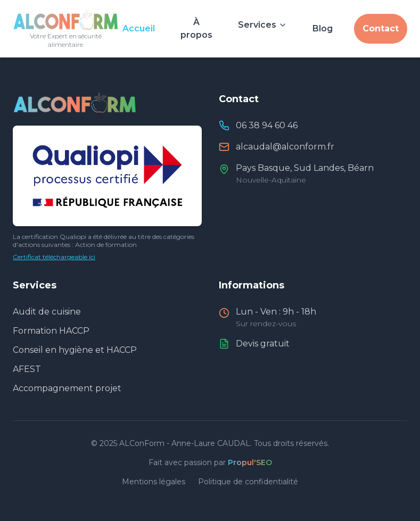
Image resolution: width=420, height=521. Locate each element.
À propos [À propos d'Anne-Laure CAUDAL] (196, 28)
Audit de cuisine (47, 312)
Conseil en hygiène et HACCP (75, 350)
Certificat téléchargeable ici (54, 257)
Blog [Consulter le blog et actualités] (323, 28)
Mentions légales (154, 482)
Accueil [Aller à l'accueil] (139, 28)
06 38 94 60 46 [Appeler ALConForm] (267, 125)
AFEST (27, 369)
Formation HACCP (51, 331)
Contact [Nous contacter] (381, 28)
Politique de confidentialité (248, 482)
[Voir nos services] (262, 22)
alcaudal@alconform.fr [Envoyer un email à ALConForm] (285, 147)
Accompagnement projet (67, 388)
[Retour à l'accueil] (65, 29)
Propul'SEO (250, 462)
